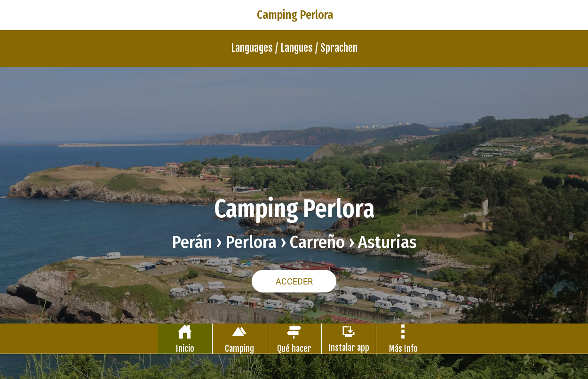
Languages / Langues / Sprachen (294, 48)
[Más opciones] (403, 339)
